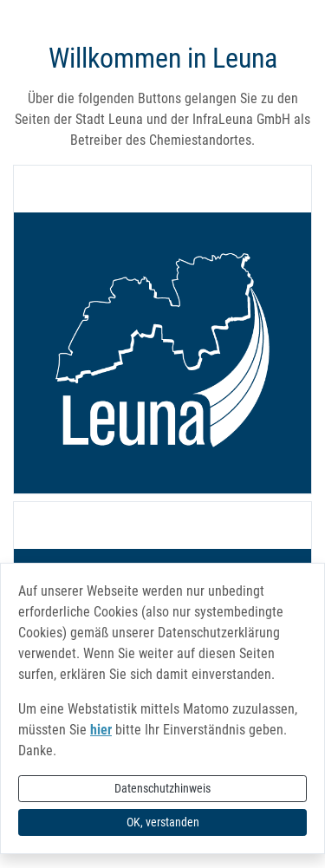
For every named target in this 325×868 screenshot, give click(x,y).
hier (101, 730)
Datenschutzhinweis (162, 788)
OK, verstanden (163, 822)
